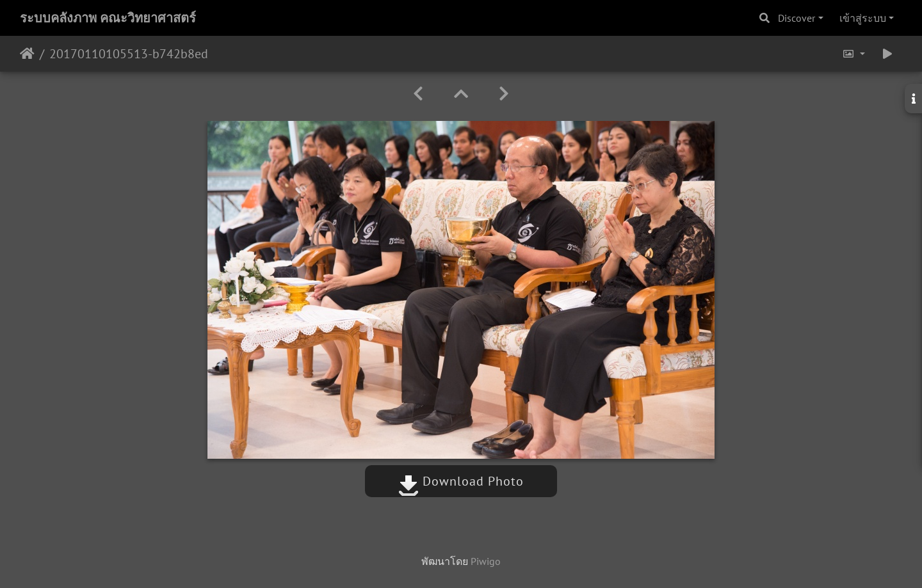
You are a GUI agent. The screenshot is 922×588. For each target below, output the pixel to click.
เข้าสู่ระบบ (863, 18)
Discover (797, 18)
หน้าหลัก (27, 54)
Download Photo (461, 481)
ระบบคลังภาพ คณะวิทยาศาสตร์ (108, 18)
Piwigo (486, 561)
